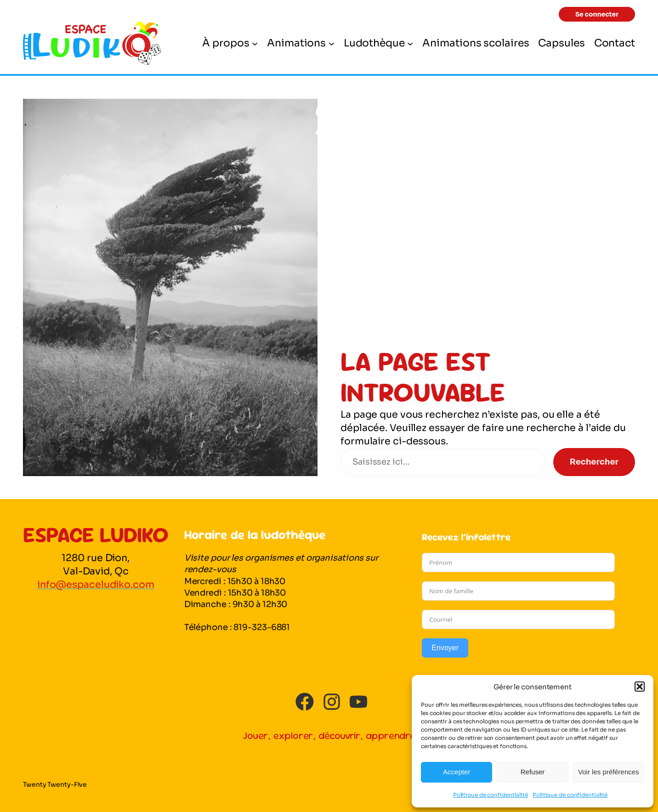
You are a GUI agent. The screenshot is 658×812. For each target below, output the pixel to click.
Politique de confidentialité (491, 795)
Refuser (533, 772)
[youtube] (358, 702)
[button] (640, 687)
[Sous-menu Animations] (332, 43)
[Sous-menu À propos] (255, 43)
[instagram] (332, 702)
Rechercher (594, 462)
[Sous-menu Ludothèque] (410, 43)
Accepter (457, 772)
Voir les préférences (609, 772)
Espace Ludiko (96, 534)
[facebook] (305, 702)
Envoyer (445, 648)
